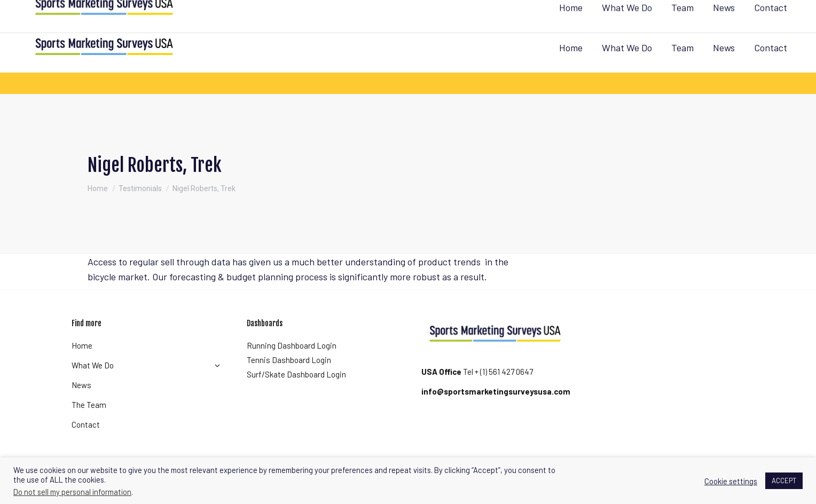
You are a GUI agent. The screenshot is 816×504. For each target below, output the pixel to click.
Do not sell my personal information (72, 492)
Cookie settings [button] (731, 481)
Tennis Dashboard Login (289, 360)
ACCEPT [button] (784, 481)
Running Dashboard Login (292, 345)
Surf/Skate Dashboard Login (296, 374)
